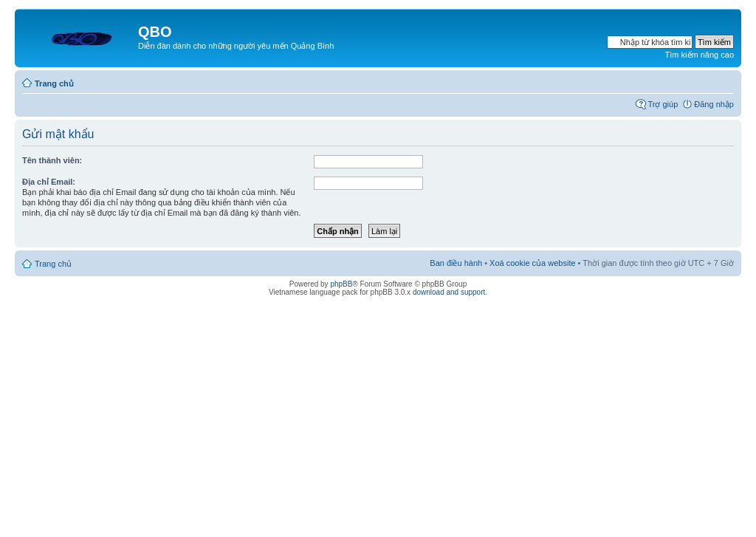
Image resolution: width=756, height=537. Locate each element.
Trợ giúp (663, 104)
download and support (449, 292)
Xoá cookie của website (532, 263)
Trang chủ (54, 83)
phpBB (341, 284)
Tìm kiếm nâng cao (700, 55)
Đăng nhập (714, 104)
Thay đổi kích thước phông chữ (723, 81)
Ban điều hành (456, 263)
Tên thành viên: (52, 160)
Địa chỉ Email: (49, 182)
